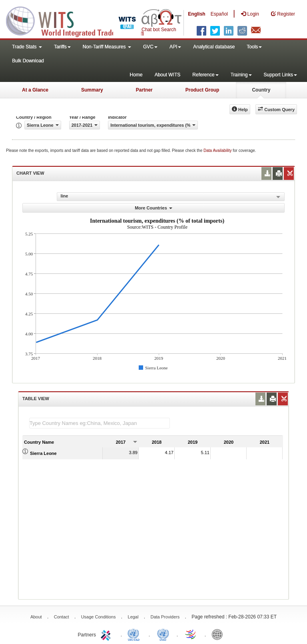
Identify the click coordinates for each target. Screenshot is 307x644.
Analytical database (214, 47)
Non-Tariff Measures (107, 47)
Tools (254, 47)
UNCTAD (135, 634)
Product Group (202, 90)
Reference (205, 75)
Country (261, 90)
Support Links (280, 75)
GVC (150, 47)
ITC (107, 634)
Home (136, 75)
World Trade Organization (191, 634)
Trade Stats (27, 47)
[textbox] (100, 423)
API (175, 47)
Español (219, 14)
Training (241, 75)
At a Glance (35, 90)
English (196, 14)
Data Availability (218, 151)
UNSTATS (163, 634)
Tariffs (62, 47)
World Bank (219, 634)
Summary (92, 90)
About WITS (168, 75)
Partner (144, 90)
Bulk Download (28, 61)
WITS (80, 20)
